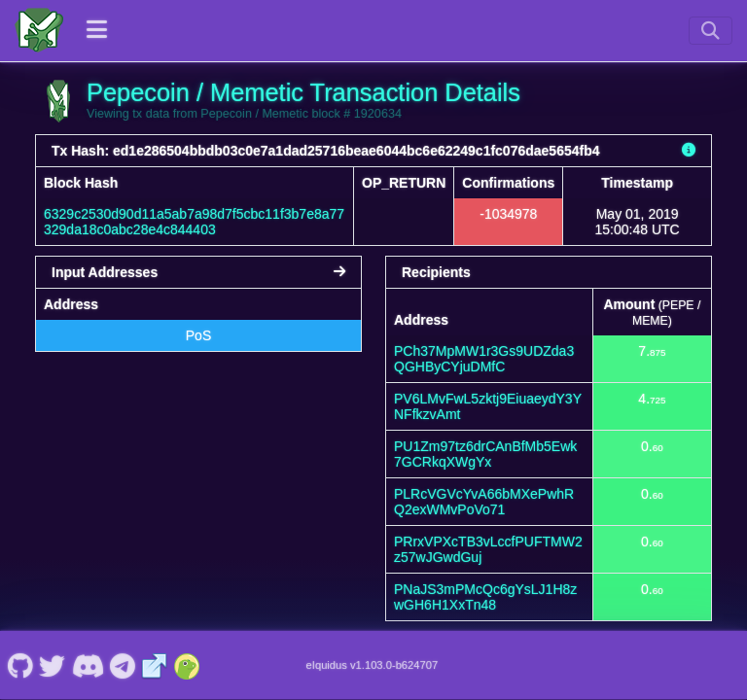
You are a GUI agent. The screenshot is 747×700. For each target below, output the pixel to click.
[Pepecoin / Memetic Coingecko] (187, 665)
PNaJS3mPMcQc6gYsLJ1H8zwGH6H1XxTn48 (485, 597)
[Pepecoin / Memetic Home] (39, 30)
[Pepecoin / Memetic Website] (155, 665)
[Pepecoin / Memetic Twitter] (53, 665)
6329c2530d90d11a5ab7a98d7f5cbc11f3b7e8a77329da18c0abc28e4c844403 (194, 222)
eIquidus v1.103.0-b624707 (373, 665)
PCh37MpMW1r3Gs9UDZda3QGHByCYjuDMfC (484, 359)
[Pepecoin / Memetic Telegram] (123, 665)
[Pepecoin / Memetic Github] (20, 665)
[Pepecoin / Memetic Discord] (88, 665)
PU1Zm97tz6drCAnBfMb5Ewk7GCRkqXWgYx (485, 454)
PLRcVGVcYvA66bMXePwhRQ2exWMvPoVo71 (484, 502)
